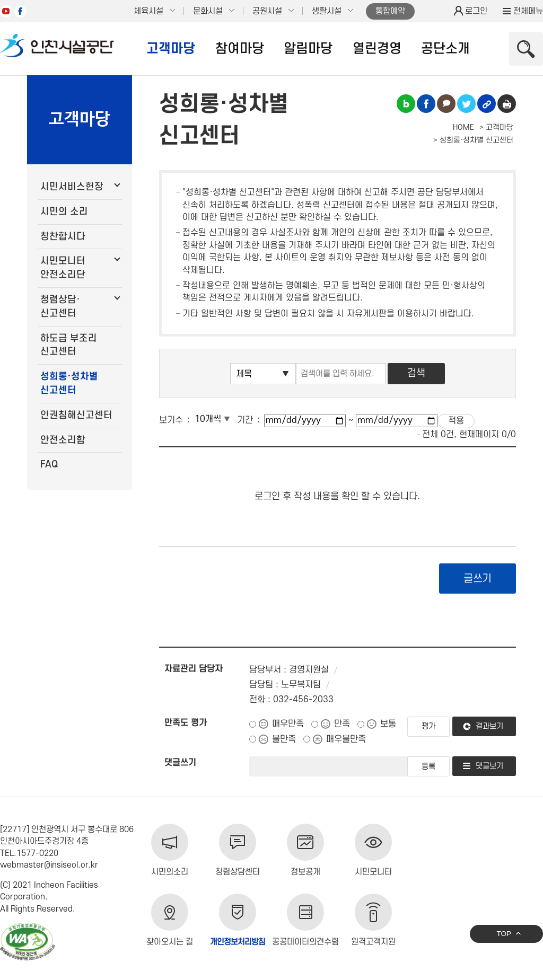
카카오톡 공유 (446, 104)
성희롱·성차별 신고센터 (69, 383)
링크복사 (487, 104)
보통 (388, 724)
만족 (342, 724)
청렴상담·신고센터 (60, 307)
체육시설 (148, 11)
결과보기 (489, 726)
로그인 (476, 11)
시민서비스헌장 (72, 187)
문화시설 (208, 11)
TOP (504, 934)
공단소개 (445, 49)
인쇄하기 (507, 104)
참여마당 (240, 49)
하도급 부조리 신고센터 (69, 345)
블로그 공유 (406, 104)
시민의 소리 (64, 212)
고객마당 (171, 49)
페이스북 (20, 11)
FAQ (49, 465)
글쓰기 (478, 579)
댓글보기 (489, 766)
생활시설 (327, 11)
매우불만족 (346, 739)
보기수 (171, 420)
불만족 (284, 739)
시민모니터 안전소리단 (63, 268)
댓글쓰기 (180, 763)
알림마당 (308, 49)
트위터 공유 (466, 104)
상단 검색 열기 (526, 49)
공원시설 (267, 11)
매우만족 (288, 724)
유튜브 (6, 11)
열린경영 (377, 49)
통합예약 (390, 11)
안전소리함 (63, 440)
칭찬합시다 (63, 237)
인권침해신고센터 (76, 415)
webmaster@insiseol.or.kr (49, 865)
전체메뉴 (528, 11)
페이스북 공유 (426, 104)
